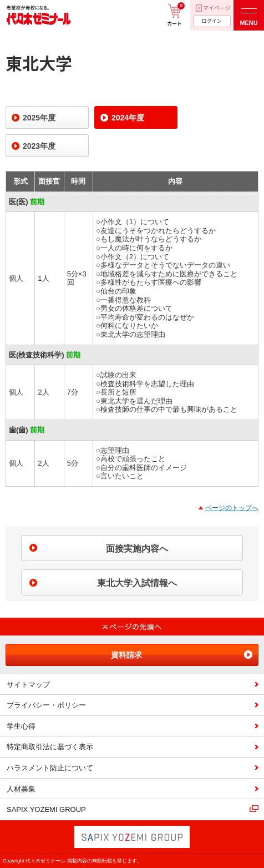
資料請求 (126, 655)
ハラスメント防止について (50, 768)
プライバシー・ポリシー (46, 705)
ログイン (212, 21)
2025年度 (39, 118)
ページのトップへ (232, 508)
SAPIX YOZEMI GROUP (46, 809)
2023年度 (39, 146)
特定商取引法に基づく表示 (50, 747)
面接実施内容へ (137, 549)
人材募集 (21, 789)
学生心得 (21, 726)
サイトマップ (28, 685)
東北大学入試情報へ (137, 583)
